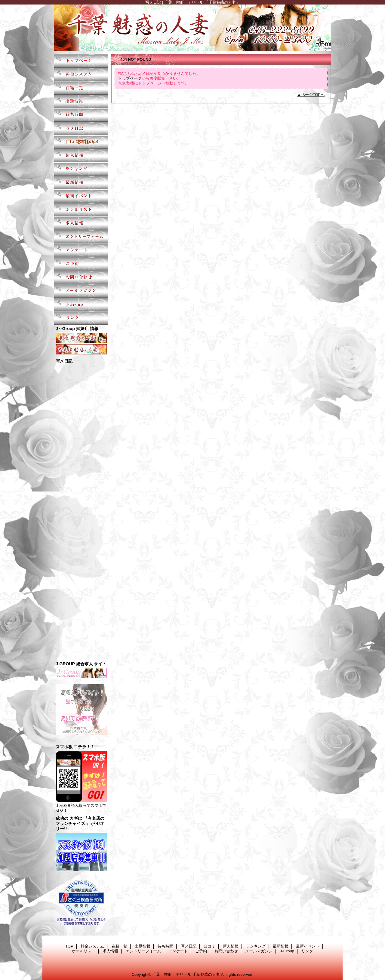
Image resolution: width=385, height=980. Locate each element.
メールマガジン (81, 291)
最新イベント (81, 196)
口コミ (81, 142)
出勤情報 (81, 101)
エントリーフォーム (81, 237)
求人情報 (81, 223)
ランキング (81, 169)
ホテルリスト (81, 210)
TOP (81, 61)
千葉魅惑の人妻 (192, 28)
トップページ (130, 78)
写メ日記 (81, 129)
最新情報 (81, 183)
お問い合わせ (81, 277)
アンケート (81, 250)
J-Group (81, 304)
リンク (81, 318)
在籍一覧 (81, 88)
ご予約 (81, 264)
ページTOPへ (313, 95)
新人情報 (81, 156)
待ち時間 (81, 115)
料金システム (81, 74)
